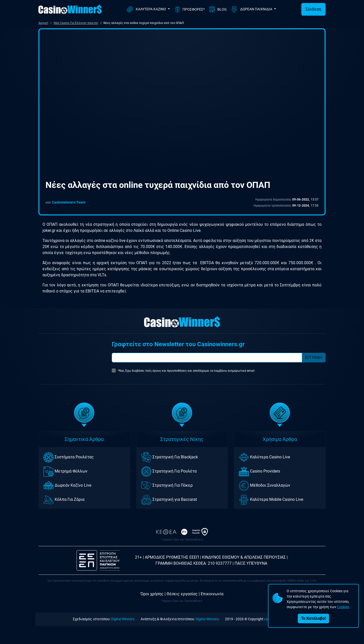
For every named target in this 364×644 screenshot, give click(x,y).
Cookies (343, 607)
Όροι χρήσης (152, 594)
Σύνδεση (313, 9)
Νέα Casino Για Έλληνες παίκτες (76, 23)
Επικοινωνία (212, 594)
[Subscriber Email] (207, 358)
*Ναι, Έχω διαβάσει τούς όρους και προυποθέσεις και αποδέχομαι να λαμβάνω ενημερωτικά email (186, 371)
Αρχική (43, 23)
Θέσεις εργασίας (182, 594)
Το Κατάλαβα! (313, 618)
